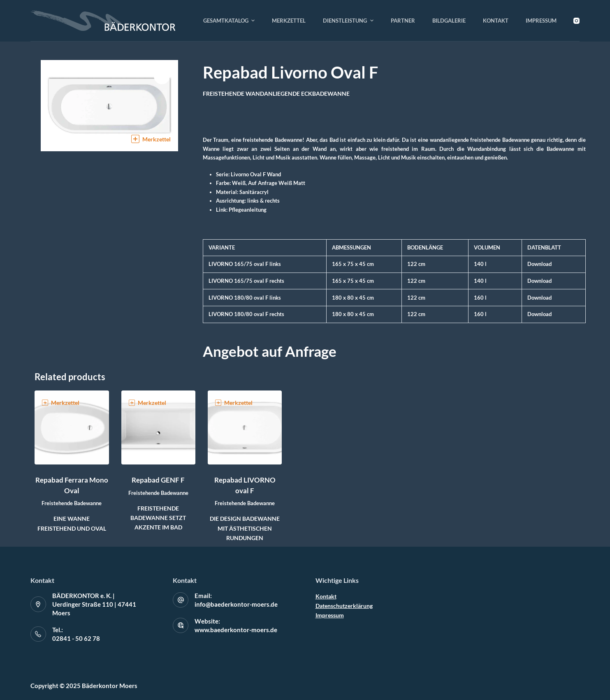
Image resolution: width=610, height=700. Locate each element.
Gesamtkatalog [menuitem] (230, 21)
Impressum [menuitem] (541, 21)
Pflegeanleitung (248, 210)
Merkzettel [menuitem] (289, 21)
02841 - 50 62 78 (76, 638)
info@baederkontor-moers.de (236, 604)
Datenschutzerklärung (344, 606)
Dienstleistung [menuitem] (349, 21)
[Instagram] (576, 21)
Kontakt (326, 596)
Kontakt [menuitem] (496, 21)
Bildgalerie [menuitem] (449, 21)
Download (539, 264)
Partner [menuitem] (403, 21)
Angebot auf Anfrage (270, 351)
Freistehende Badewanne (72, 503)
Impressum (330, 615)
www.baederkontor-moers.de (236, 630)
